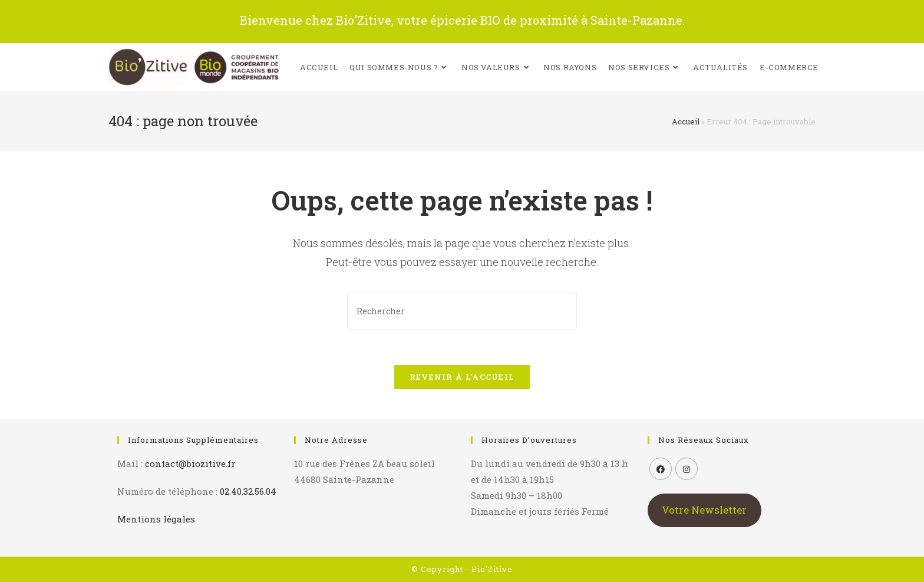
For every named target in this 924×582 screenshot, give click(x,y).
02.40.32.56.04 (248, 491)
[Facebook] (661, 469)
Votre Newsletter (704, 510)
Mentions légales (156, 519)
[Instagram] (687, 469)
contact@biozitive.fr (190, 463)
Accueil (686, 121)
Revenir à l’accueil (462, 377)
